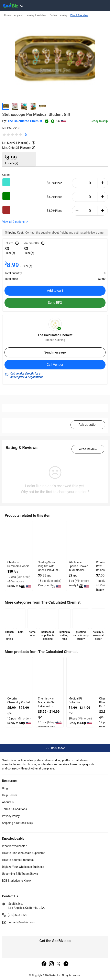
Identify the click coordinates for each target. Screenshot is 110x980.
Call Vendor (55, 365)
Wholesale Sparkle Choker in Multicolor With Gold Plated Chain (78, 570)
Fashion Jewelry (58, 15)
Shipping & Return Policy (18, 823)
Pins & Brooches (79, 15)
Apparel (18, 15)
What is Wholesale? (14, 846)
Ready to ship (99, 121)
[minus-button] (77, 183)
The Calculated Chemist (25, 121)
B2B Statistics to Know (16, 881)
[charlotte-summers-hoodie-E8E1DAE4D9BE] (19, 540)
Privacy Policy (11, 816)
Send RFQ (55, 303)
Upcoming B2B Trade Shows (20, 874)
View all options (15, 222)
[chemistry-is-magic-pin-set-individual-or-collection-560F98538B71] (49, 676)
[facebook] (44, 964)
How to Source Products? (18, 860)
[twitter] (59, 964)
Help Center (9, 795)
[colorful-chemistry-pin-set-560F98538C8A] (19, 676)
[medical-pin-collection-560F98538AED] (80, 676)
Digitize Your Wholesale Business (23, 867)
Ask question (88, 425)
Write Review (88, 449)
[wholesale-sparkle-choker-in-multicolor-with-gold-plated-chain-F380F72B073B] (79, 540)
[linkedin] (66, 964)
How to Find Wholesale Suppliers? (24, 853)
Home (8, 15)
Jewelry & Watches (36, 15)
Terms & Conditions (14, 809)
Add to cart (55, 291)
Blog (5, 788)
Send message (55, 352)
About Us (8, 802)
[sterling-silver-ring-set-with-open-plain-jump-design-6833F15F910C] (49, 540)
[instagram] (51, 964)
